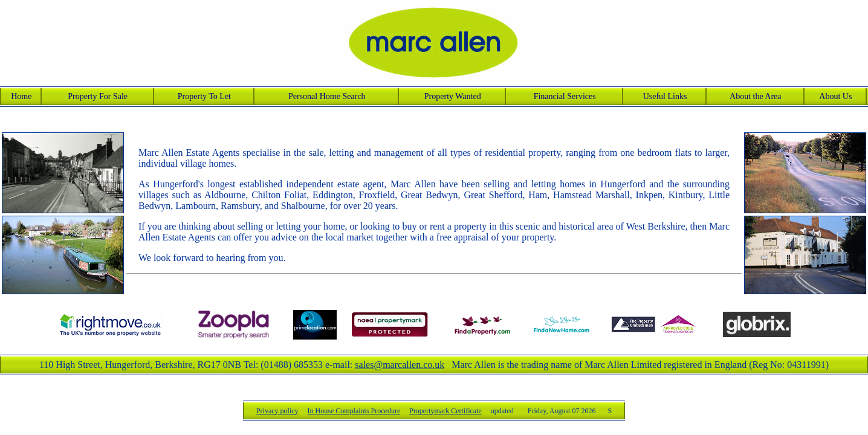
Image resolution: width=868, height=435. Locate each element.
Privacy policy (311, 411)
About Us (835, 96)
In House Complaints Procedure (388, 411)
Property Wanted (453, 96)
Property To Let (204, 96)
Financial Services (565, 96)
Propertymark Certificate (479, 411)
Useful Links (665, 96)
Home (21, 96)
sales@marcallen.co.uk (400, 365)
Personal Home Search (327, 96)
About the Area (756, 96)
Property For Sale (98, 96)
